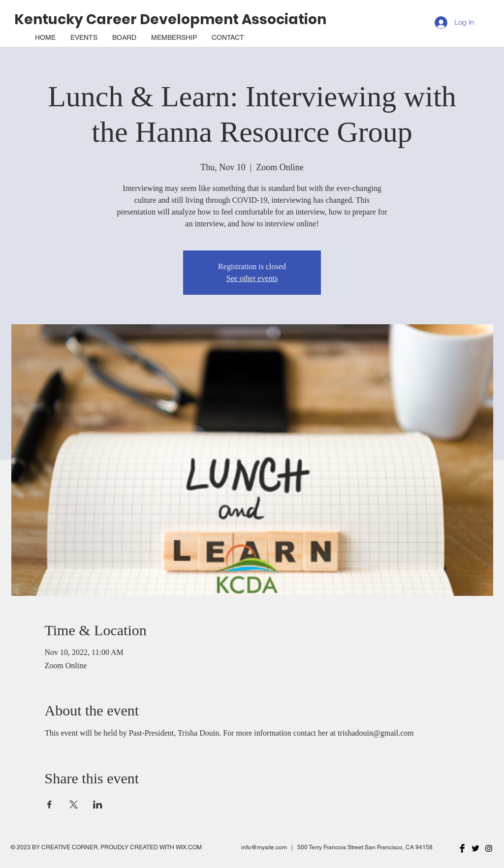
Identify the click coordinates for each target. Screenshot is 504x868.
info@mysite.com (264, 847)
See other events (252, 278)
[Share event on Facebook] (49, 805)
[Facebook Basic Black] (462, 848)
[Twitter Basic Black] (475, 848)
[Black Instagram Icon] (489, 848)
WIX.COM (189, 847)
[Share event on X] (74, 805)
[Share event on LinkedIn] (98, 805)
